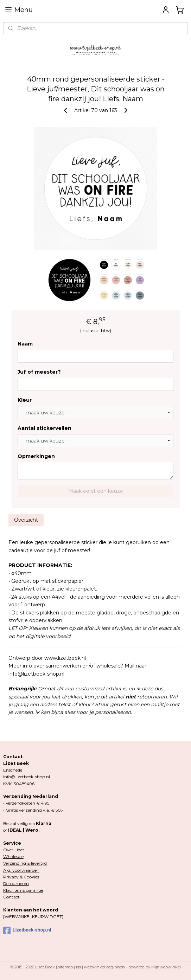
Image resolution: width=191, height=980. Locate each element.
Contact (11, 897)
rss (78, 967)
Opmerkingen (36, 456)
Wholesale (13, 856)
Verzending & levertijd (25, 863)
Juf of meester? (39, 372)
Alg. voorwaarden (21, 870)
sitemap (65, 967)
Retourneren (16, 884)
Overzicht (26, 520)
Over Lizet (14, 850)
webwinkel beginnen (104, 967)
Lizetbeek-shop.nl (27, 930)
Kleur (25, 400)
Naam (25, 344)
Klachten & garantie (23, 890)
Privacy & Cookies (21, 877)
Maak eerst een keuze (96, 491)
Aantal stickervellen (44, 428)
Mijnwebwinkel (166, 967)
